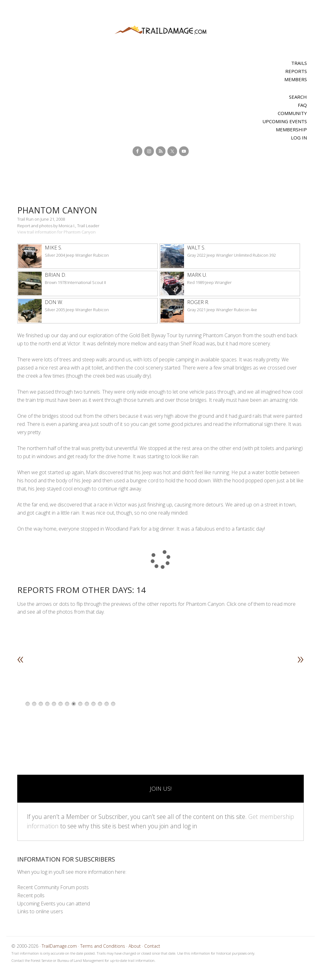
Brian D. (55, 275)
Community (292, 113)
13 (107, 704)
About (135, 946)
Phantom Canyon (61, 210)
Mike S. (53, 248)
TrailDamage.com (160, 30)
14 (113, 704)
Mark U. (197, 275)
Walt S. (196, 248)
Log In (299, 138)
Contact (152, 946)
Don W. (54, 302)
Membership (291, 129)
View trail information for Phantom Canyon (56, 232)
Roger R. (198, 302)
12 (100, 704)
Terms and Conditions (103, 946)
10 (87, 704)
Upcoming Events (285, 121)
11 (93, 704)
